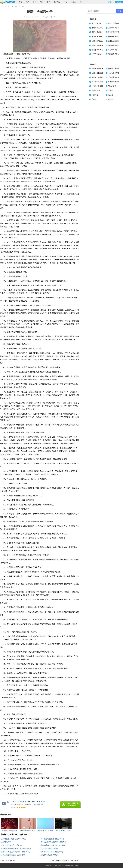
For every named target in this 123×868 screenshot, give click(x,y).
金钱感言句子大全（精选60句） (53, 852)
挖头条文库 (58, 866)
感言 (23, 7)
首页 (20, 2)
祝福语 (73, 2)
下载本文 (52, 17)
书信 (48, 2)
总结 (27, 2)
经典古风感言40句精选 (49, 855)
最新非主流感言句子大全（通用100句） (16, 852)
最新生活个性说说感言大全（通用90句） (16, 848)
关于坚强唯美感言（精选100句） (53, 839)
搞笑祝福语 (96, 91)
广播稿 (94, 99)
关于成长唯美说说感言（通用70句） (54, 842)
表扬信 (111, 95)
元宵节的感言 (6, 842)
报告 (34, 2)
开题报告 (95, 95)
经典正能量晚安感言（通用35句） (14, 855)
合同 (41, 2)
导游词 (111, 91)
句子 (81, 2)
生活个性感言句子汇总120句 (12, 845)
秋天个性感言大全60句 (49, 848)
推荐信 (111, 99)
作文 (66, 2)
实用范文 (57, 2)
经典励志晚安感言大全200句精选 (53, 845)
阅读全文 (45, 17)
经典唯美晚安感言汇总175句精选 (13, 839)
